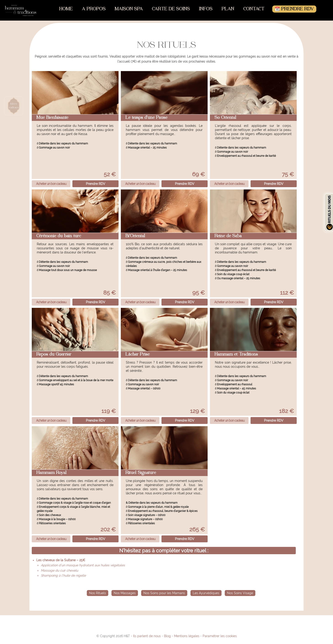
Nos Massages (125, 593)
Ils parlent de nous (147, 636)
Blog (167, 636)
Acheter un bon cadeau (51, 184)
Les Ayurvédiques (206, 593)
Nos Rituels (98, 593)
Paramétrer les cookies (220, 636)
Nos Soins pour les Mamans (164, 593)
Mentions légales (187, 636)
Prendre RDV (96, 184)
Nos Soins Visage (240, 593)
